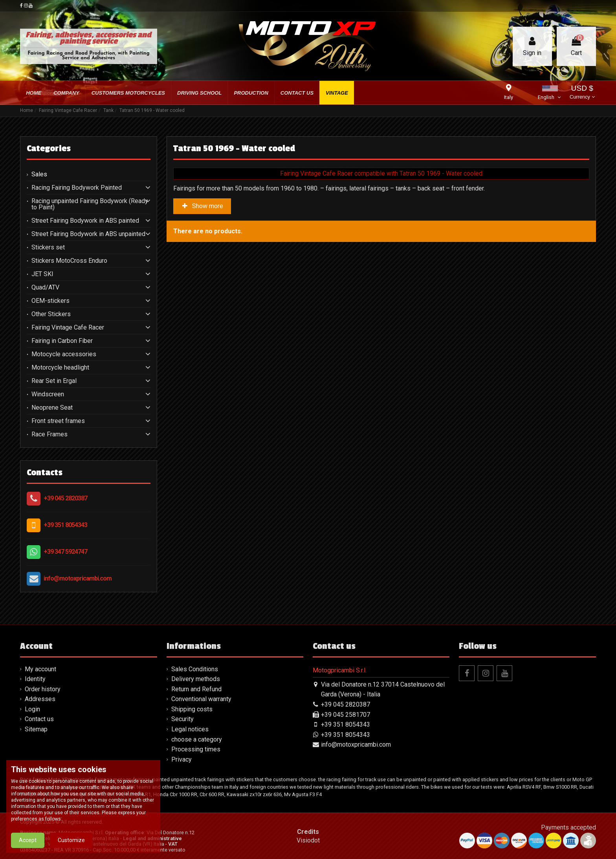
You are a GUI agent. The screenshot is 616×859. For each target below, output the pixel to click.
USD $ (582, 93)
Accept (28, 847)
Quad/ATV (45, 288)
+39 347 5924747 (65, 552)
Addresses (40, 699)
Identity (35, 679)
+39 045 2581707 (346, 715)
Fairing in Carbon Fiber (62, 341)
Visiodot (308, 840)
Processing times (196, 749)
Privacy (181, 759)
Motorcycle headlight (60, 368)
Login (32, 709)
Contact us (39, 719)
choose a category (197, 739)
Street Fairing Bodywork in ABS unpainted (88, 234)
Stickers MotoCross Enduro (69, 261)
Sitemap (36, 729)
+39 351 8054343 (65, 525)
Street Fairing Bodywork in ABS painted (85, 221)
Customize (71, 847)
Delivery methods (196, 679)
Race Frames (49, 434)
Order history (43, 689)
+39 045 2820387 (65, 498)
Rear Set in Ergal (54, 381)
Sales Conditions (195, 669)
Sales (39, 174)
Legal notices (190, 729)
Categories (49, 148)
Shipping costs (192, 709)
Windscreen (48, 394)
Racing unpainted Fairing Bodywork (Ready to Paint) (90, 204)
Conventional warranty (201, 699)
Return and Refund (196, 689)
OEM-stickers (50, 301)
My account (40, 669)
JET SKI (42, 274)
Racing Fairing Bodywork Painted (77, 188)
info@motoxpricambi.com (78, 578)
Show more (202, 206)
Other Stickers (51, 314)
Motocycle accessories (64, 354)
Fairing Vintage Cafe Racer (68, 328)
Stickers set (48, 247)
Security (182, 719)
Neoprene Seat (52, 408)
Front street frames (58, 421)
